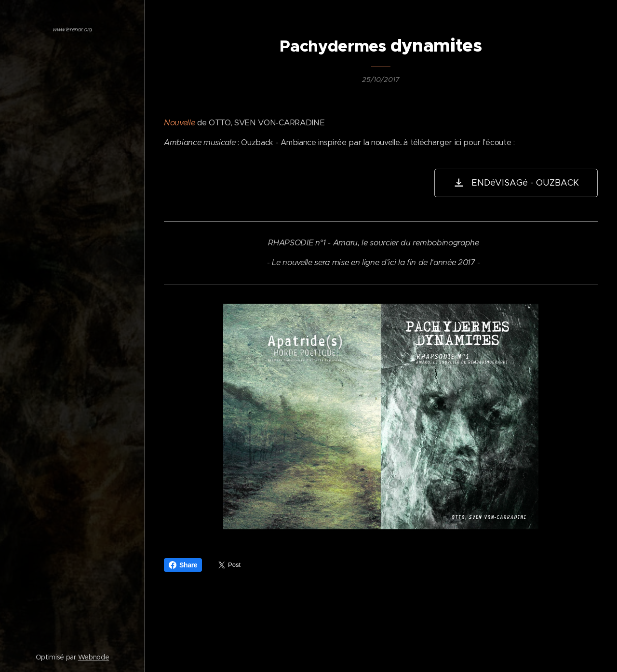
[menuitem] (72, 153)
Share (183, 565)
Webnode (94, 657)
